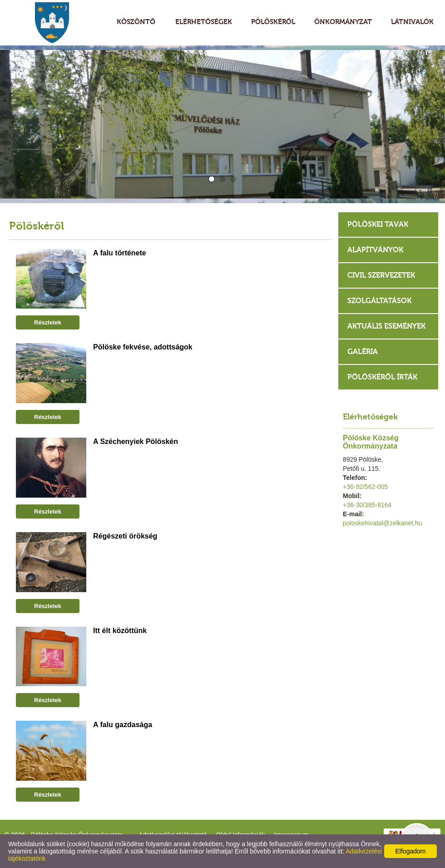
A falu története (120, 253)
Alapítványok (375, 250)
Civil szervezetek (381, 275)
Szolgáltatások (379, 301)
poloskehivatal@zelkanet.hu (383, 523)
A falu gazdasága (123, 725)
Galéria (363, 352)
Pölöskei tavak (378, 224)
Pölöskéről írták (382, 377)
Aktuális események (386, 326)
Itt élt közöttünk (120, 631)
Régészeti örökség (125, 536)
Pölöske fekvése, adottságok (143, 347)
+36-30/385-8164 (367, 505)
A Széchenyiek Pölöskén (136, 441)
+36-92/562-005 (365, 487)
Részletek (48, 322)
